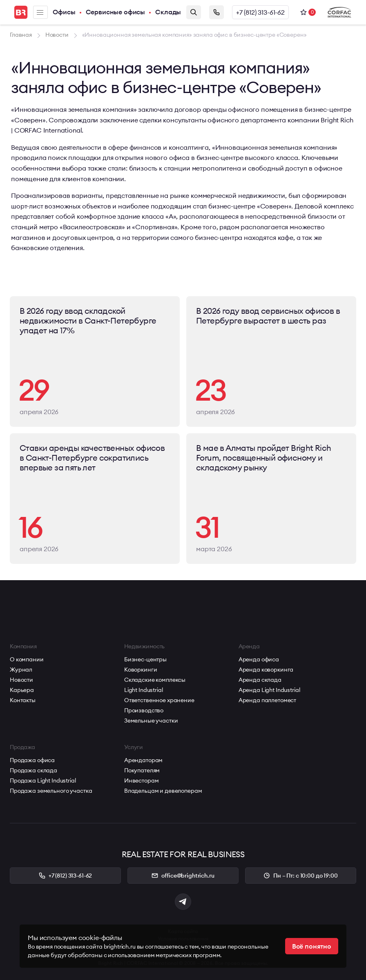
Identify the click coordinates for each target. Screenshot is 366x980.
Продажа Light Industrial (43, 780)
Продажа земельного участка (51, 791)
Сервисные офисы (116, 12)
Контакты (23, 700)
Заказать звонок (216, 12)
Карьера (22, 690)
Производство (144, 710)
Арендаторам (143, 760)
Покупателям (142, 770)
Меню (40, 12)
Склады (168, 12)
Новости (21, 680)
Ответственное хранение (159, 700)
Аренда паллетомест (267, 700)
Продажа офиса (32, 760)
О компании (27, 659)
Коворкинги (141, 670)
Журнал (21, 670)
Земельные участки (151, 721)
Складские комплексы (155, 680)
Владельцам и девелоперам (163, 791)
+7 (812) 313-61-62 (260, 12)
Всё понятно (312, 946)
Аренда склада (260, 680)
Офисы (64, 12)
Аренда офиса (259, 659)
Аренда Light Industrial (269, 690)
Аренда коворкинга (266, 670)
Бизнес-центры (145, 659)
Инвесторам (142, 780)
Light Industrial (144, 690)
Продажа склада (33, 770)
